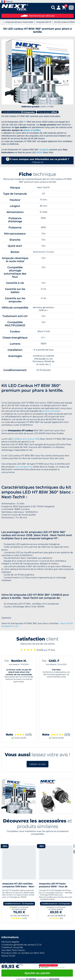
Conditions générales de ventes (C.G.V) (22, 945)
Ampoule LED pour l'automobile (19, 22)
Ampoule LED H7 (44, 22)
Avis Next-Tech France (13, 950)
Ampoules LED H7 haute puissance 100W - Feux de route (53, 886)
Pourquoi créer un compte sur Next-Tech (23, 953)
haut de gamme (24, 467)
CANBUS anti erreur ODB (26, 439)
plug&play (44, 150)
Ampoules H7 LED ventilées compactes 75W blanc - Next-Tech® (19, 886)
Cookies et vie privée (12, 947)
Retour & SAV (8, 956)
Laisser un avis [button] (37, 764)
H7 (25, 122)
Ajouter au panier (37, 973)
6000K (40, 152)
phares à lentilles (32, 130)
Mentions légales (10, 942)
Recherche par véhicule (37, 16)
